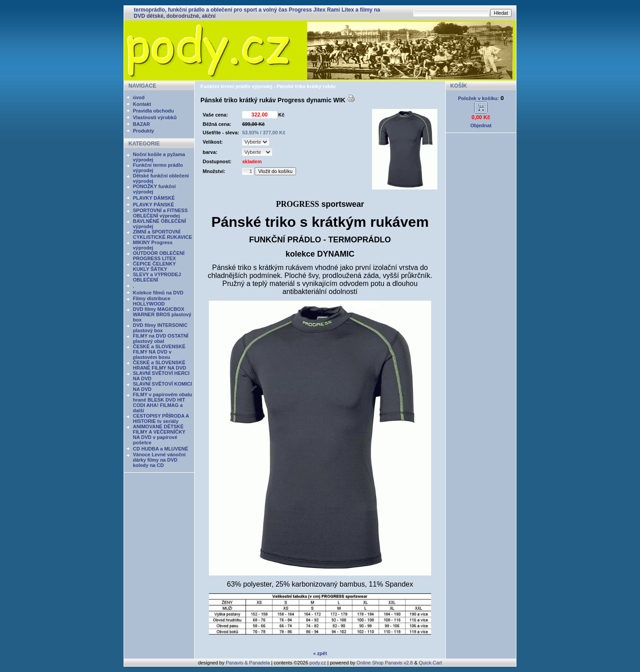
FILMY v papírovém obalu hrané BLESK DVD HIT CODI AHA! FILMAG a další (162, 402)
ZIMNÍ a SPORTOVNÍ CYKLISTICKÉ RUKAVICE (162, 234)
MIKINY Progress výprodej (153, 245)
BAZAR (142, 124)
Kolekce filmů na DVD (158, 293)
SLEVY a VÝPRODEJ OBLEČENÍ (157, 277)
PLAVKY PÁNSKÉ (154, 205)
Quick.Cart (430, 663)
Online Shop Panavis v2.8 (385, 663)
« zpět (320, 653)
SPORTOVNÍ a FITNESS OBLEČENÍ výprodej (160, 213)
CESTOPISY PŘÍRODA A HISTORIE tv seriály (161, 418)
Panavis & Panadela (248, 663)
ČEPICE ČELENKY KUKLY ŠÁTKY (154, 266)
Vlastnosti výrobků (155, 117)
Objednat (481, 125)
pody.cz (318, 663)
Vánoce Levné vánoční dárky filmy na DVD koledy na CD (159, 460)
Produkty (144, 131)
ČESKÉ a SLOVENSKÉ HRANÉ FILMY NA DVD (160, 365)
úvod (139, 97)
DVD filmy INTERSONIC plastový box (160, 328)
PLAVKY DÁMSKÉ (154, 198)
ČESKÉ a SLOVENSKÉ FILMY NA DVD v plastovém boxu (159, 352)
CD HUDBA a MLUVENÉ (160, 449)
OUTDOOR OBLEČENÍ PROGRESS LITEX (159, 256)
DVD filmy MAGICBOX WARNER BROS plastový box (162, 314)
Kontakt (142, 104)
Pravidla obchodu (153, 111)
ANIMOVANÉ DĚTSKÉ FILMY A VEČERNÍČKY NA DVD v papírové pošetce (159, 435)
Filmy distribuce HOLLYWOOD (152, 301)
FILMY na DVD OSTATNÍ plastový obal (161, 338)
